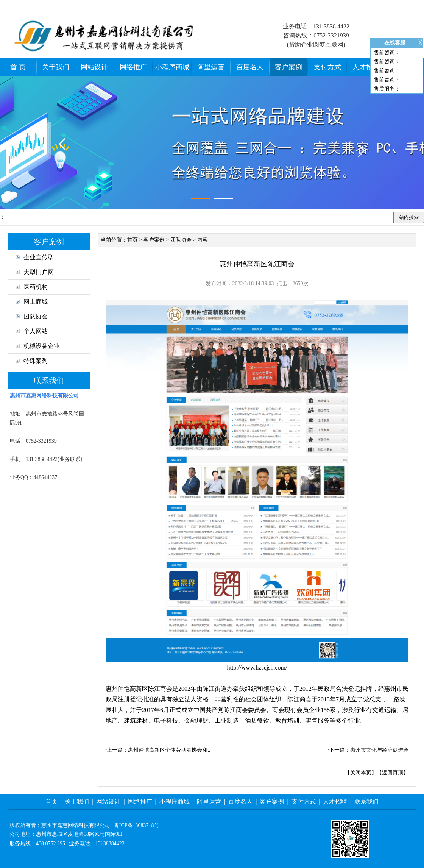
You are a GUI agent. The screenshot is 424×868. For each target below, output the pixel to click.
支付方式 (327, 67)
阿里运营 (211, 67)
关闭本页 (361, 773)
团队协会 (32, 316)
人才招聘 (366, 67)
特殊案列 (32, 361)
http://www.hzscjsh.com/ (257, 667)
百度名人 (250, 67)
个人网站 (32, 331)
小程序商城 (172, 67)
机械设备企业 (38, 346)
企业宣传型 (35, 257)
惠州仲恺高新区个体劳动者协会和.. (169, 750)
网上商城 (32, 302)
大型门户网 (35, 272)
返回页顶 (393, 773)
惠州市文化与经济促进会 (379, 750)
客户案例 (288, 67)
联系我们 (366, 802)
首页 (132, 240)
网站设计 (94, 67)
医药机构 (32, 287)
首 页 (18, 67)
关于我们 (56, 67)
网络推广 (133, 67)
